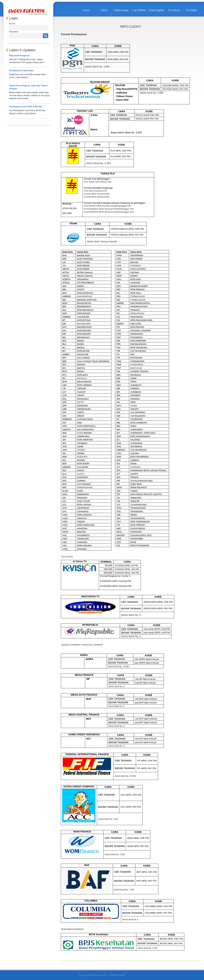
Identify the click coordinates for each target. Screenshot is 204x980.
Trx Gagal (191, 10)
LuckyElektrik (101, 975)
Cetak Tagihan (157, 10)
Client (104, 10)
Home (87, 10)
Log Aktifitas (139, 10)
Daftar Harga (121, 10)
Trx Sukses (174, 10)
